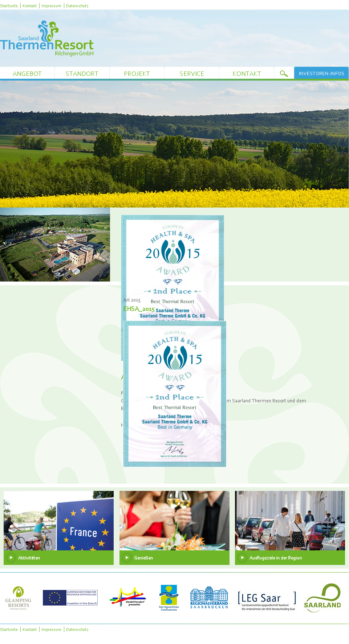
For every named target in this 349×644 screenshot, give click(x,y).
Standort (82, 73)
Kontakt (30, 6)
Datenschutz (77, 6)
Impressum (51, 6)
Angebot (27, 73)
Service (192, 73)
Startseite (9, 6)
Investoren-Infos (322, 73)
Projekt (137, 73)
